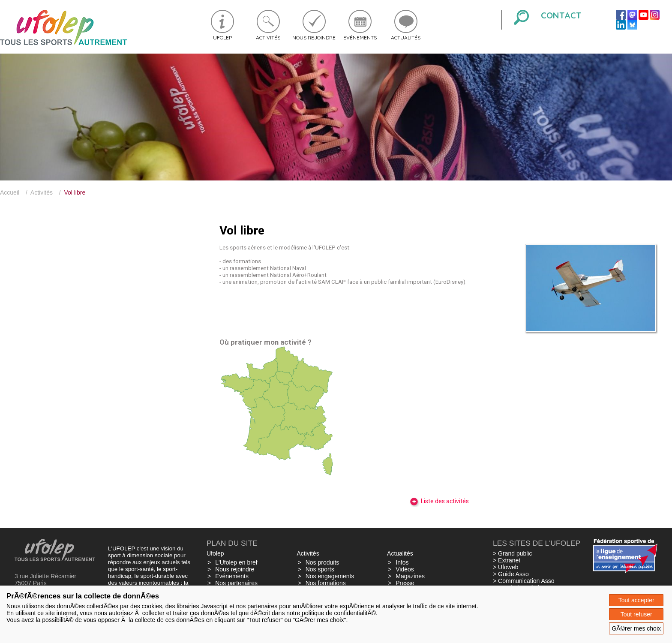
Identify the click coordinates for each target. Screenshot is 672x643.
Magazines (410, 576)
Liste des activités (439, 501)
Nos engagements (330, 576)
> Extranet (507, 560)
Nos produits (322, 562)
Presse (405, 583)
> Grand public (512, 553)
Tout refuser (636, 614)
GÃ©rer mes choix (636, 628)
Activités (268, 38)
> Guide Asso (511, 574)
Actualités (406, 38)
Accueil (10, 192)
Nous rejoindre (314, 38)
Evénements (360, 38)
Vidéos (405, 569)
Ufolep (222, 38)
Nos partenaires (236, 583)
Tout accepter (636, 600)
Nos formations (326, 583)
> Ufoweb (506, 567)
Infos (402, 562)
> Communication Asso (524, 581)
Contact (561, 15)
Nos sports (320, 569)
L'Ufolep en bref (236, 562)
